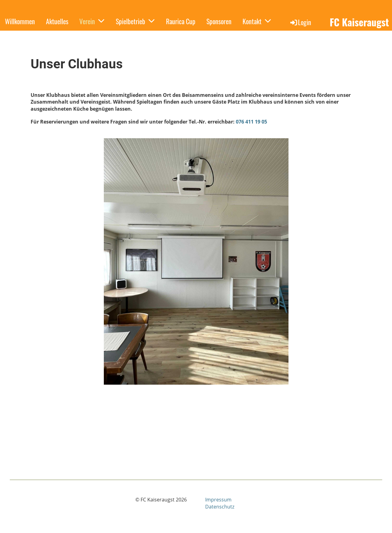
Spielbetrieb (135, 21)
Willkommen (20, 21)
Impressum (218, 500)
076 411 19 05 (251, 122)
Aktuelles (57, 21)
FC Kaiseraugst (359, 22)
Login (300, 22)
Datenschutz (220, 507)
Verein (92, 21)
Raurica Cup (181, 21)
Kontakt (257, 21)
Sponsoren (219, 21)
